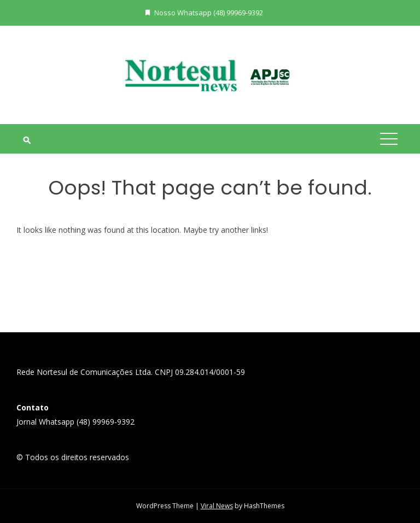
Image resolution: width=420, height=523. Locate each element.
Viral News (217, 506)
